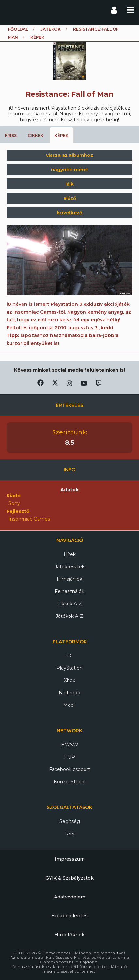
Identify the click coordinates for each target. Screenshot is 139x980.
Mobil (69, 705)
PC (70, 656)
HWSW (70, 745)
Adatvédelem (70, 897)
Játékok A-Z (69, 616)
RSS (70, 834)
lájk (69, 184)
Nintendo (69, 693)
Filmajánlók (69, 579)
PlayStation (69, 668)
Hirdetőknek (69, 935)
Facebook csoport (69, 769)
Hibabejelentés (69, 916)
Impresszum (70, 859)
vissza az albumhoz (69, 155)
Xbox (69, 680)
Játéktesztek (70, 567)
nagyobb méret (70, 170)
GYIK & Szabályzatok (69, 878)
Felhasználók (69, 591)
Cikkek (36, 135)
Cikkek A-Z (70, 604)
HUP (69, 757)
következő (70, 213)
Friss (11, 135)
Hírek (70, 554)
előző (70, 198)
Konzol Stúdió (70, 782)
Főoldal (18, 29)
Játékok (51, 29)
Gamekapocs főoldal (11, 10)
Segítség (70, 821)
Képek (62, 135)
